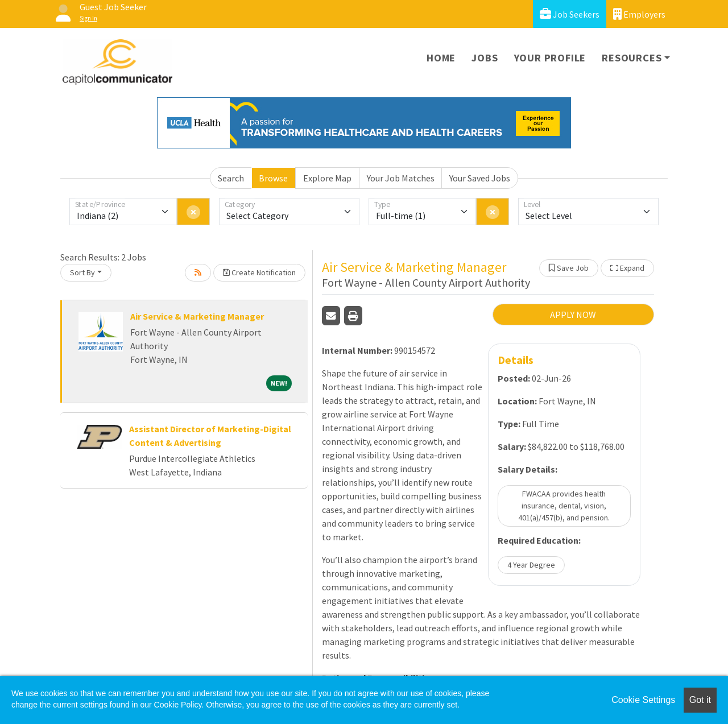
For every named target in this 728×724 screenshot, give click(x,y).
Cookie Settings (643, 700)
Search (231, 178)
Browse (273, 178)
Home (441, 58)
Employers (639, 14)
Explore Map (327, 178)
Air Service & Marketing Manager (197, 316)
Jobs (485, 58)
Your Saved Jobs (480, 178)
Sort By (82, 272)
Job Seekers (570, 14)
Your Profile (550, 58)
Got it (700, 700)
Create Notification (259, 272)
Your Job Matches (401, 178)
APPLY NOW (573, 315)
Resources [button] (632, 58)
